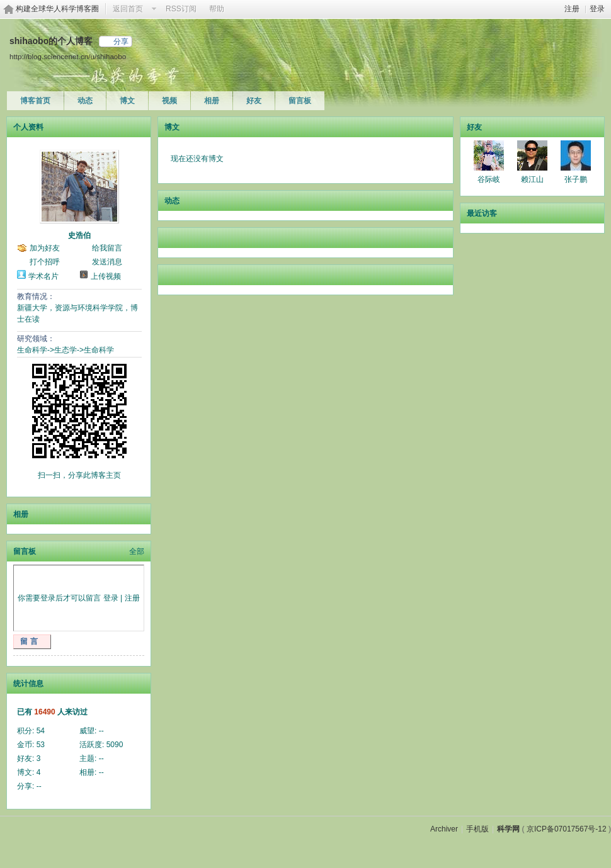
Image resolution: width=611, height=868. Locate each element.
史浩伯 (79, 235)
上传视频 (106, 276)
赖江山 (532, 179)
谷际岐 (489, 179)
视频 (169, 101)
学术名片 (43, 276)
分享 (121, 42)
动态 (85, 101)
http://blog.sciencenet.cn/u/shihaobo (68, 56)
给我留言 (107, 248)
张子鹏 (576, 179)
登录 (597, 9)
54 (41, 731)
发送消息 (107, 262)
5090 (115, 745)
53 (41, 745)
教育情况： (36, 296)
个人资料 (28, 127)
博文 (127, 101)
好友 (254, 101)
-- (101, 731)
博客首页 (35, 101)
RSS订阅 (181, 9)
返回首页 (128, 9)
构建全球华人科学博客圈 (57, 9)
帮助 (217, 9)
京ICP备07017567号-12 (567, 829)
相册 (212, 101)
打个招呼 (45, 262)
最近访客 (482, 213)
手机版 (477, 829)
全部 (137, 551)
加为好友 (45, 248)
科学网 (508, 829)
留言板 (300, 101)
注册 (572, 9)
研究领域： (36, 339)
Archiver (444, 829)
